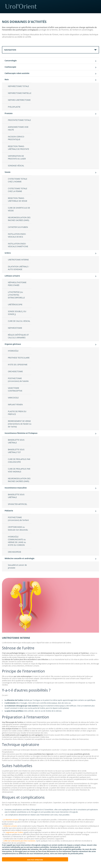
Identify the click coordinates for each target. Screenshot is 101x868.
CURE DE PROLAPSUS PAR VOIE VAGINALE (19, 470)
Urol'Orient (53, 6)
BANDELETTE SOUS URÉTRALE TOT (16, 451)
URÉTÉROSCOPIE (15, 304)
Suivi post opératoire (35, 860)
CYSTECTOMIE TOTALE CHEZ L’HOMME (18, 180)
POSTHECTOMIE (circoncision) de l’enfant (18, 519)
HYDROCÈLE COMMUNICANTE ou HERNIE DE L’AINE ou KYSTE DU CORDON (17, 541)
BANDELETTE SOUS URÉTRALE (16, 441)
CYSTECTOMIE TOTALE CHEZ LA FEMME (18, 190)
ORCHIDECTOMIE (15, 371)
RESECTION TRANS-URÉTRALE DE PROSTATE (19, 148)
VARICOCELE (13, 398)
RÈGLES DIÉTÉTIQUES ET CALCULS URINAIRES (18, 336)
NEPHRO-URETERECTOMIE (19, 100)
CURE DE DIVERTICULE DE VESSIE (19, 209)
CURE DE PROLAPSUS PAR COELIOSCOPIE (19, 461)
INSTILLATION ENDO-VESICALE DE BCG (17, 235)
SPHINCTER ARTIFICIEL (18, 504)
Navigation (10, 50)
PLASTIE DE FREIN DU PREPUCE (17, 413)
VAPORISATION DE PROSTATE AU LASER (17, 157)
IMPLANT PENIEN (15, 404)
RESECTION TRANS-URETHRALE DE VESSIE (18, 200)
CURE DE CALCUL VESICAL (19, 321)
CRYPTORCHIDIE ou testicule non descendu (18, 528)
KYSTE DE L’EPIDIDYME (18, 365)
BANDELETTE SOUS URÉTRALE (16, 496)
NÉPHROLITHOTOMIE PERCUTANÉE (17, 284)
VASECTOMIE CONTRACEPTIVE (15, 389)
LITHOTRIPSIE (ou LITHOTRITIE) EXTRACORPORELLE (16, 295)
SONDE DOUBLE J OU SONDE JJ (17, 313)
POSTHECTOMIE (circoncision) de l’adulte (18, 380)
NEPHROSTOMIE (15, 328)
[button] (12, 593)
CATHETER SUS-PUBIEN (18, 227)
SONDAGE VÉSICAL (16, 166)
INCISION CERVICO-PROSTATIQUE (16, 138)
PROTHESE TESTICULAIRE (19, 358)
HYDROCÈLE (13, 351)
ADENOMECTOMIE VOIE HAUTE (18, 128)
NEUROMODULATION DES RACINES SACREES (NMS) (19, 219)
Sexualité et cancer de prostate (17, 566)
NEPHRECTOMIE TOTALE (18, 86)
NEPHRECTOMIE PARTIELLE (20, 93)
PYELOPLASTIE (14, 107)
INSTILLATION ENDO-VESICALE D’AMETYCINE (18, 245)
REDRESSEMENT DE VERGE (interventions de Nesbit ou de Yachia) (20, 424)
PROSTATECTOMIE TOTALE (19, 120)
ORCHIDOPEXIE (15, 552)
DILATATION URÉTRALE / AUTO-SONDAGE (18, 268)
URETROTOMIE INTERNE (18, 260)
